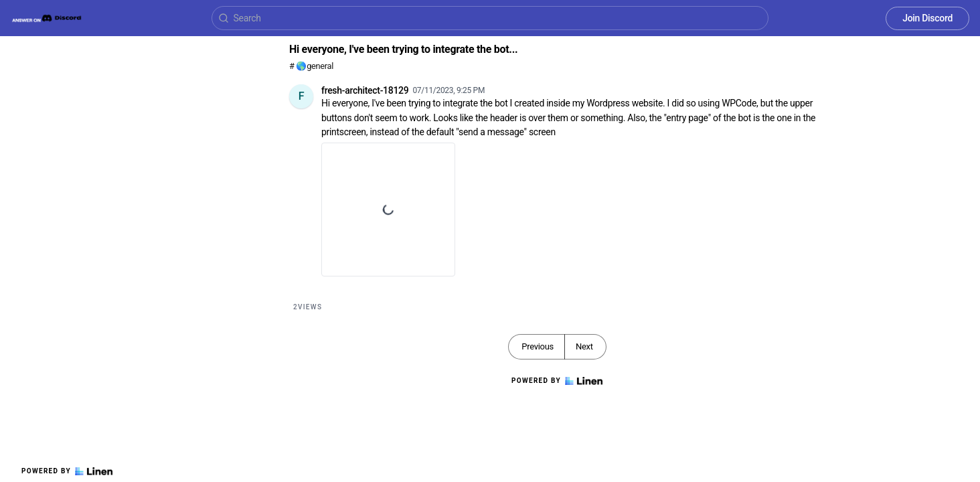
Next (584, 346)
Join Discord (927, 18)
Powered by (67, 471)
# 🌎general (311, 66)
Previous (538, 346)
